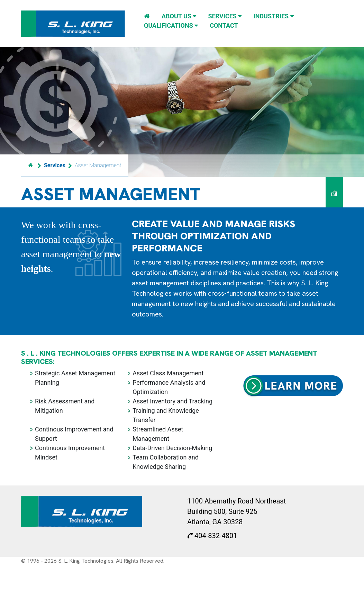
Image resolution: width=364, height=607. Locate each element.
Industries (273, 16)
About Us (179, 16)
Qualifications (171, 25)
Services (225, 16)
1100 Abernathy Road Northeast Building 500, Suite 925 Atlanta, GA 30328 (236, 511)
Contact (224, 25)
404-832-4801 (212, 536)
